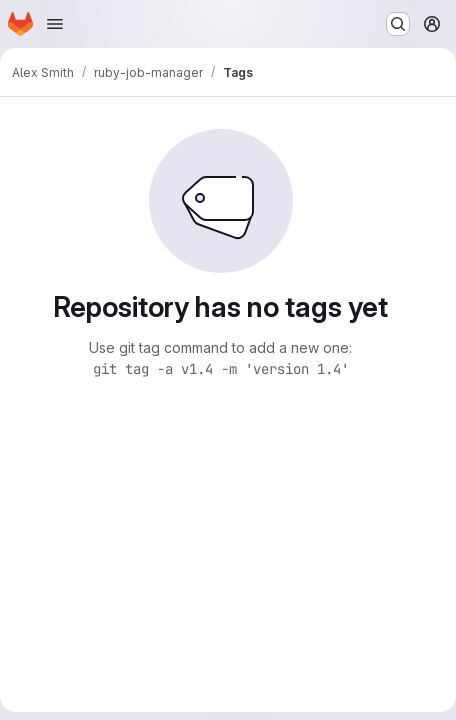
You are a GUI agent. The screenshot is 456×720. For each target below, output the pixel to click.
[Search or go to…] (398, 24)
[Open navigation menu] (55, 24)
